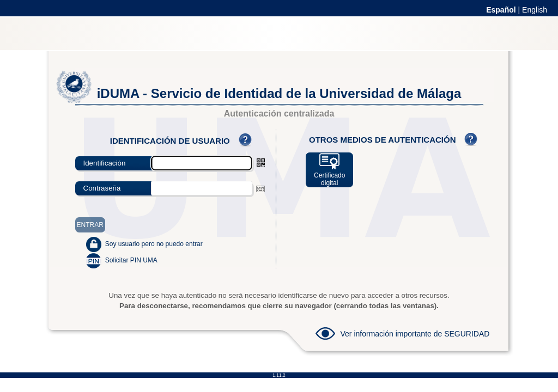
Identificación (105, 163)
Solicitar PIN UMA (131, 260)
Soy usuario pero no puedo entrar (154, 244)
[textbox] (202, 188)
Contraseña (102, 188)
